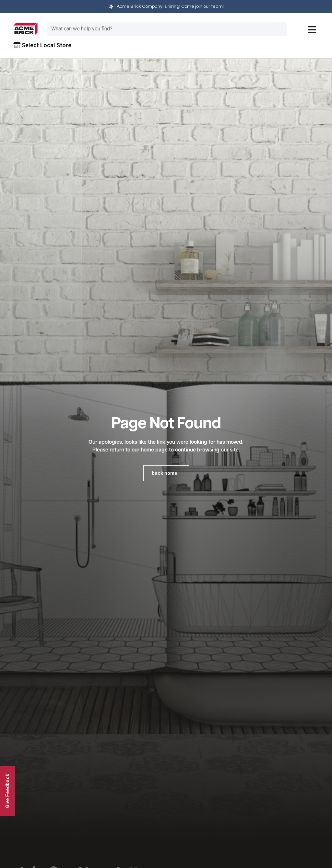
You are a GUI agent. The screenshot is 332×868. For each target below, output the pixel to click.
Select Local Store (42, 45)
